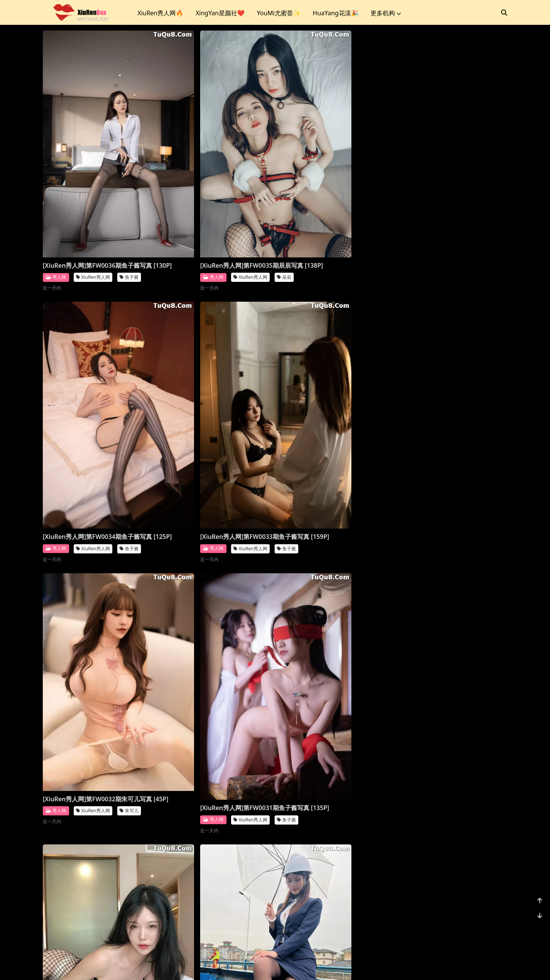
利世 (362, 428)
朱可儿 (129, 440)
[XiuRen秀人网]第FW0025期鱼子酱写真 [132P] (450, 650)
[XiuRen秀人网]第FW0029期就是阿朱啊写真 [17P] (450, 412)
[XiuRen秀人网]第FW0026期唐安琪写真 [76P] (333, 650)
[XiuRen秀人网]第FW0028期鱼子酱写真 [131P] (97, 650)
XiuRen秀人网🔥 (160, 13)
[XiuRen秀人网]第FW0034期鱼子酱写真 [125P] (333, 210)
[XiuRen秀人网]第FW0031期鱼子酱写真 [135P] (215, 430)
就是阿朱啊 (487, 428)
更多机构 (386, 13)
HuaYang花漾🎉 (336, 13)
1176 (484, 926)
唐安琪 (364, 667)
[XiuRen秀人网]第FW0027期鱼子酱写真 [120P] (215, 650)
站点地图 (284, 965)
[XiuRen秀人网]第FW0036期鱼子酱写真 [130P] (97, 210)
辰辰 (244, 226)
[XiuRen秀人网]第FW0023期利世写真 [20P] (212, 852)
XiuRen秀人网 (93, 226)
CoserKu (309, 965)
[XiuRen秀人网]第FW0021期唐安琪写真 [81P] (450, 870)
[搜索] (504, 13)
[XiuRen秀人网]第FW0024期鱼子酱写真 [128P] (97, 878)
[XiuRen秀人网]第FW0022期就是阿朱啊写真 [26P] (333, 870)
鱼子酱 (129, 226)
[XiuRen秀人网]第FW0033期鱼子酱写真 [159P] (450, 210)
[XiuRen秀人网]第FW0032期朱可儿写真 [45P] (97, 424)
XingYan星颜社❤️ (220, 13)
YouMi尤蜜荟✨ (278, 13)
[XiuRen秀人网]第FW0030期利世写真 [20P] (330, 412)
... (466, 926)
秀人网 (56, 226)
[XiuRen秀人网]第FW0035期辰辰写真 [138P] (212, 210)
